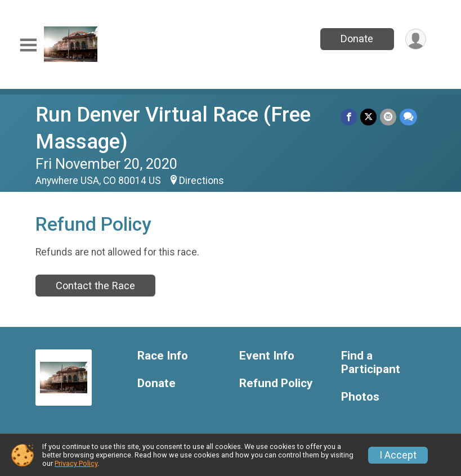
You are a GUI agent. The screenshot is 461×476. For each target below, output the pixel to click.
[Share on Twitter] (368, 117)
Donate (357, 39)
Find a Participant (371, 363)
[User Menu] (416, 39)
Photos (360, 397)
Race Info (163, 356)
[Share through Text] (408, 117)
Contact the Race (95, 286)
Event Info (267, 356)
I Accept (398, 455)
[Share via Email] (388, 117)
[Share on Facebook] (349, 117)
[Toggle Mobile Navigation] (28, 45)
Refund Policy (276, 383)
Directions (202, 181)
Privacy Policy (76, 463)
